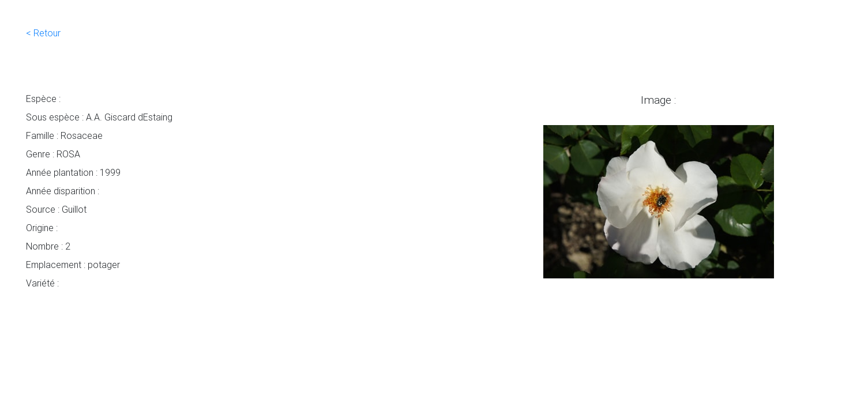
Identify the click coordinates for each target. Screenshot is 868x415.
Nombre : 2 (48, 246)
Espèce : (43, 99)
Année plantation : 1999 (73, 172)
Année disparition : (63, 191)
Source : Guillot (56, 209)
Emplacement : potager (73, 265)
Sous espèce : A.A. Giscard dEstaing (99, 117)
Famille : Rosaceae (64, 135)
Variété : (42, 283)
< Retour (43, 33)
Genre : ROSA (53, 154)
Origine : (42, 228)
